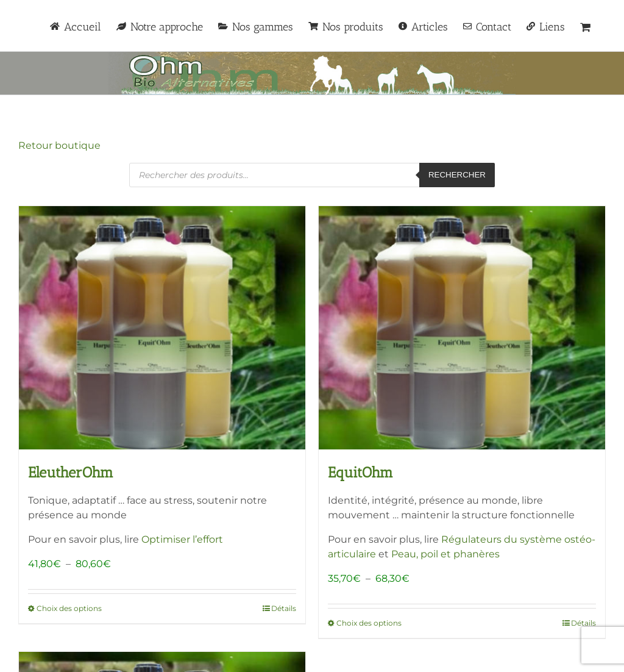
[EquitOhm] (462, 328)
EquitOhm (360, 472)
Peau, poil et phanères (445, 554)
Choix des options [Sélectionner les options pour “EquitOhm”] (369, 623)
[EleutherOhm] (162, 328)
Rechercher (457, 175)
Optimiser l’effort (182, 539)
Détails (284, 608)
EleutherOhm (71, 472)
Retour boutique (59, 145)
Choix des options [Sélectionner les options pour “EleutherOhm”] (69, 608)
